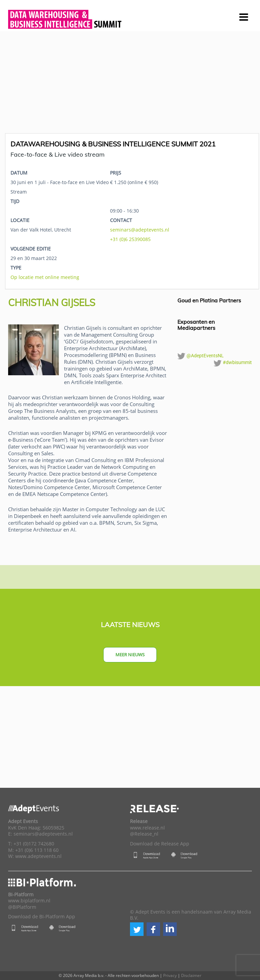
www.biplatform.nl (29, 901)
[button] (137, 929)
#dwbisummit (233, 363)
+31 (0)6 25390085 (130, 239)
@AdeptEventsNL (201, 356)
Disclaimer (191, 975)
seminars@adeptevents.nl (140, 230)
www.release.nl (147, 828)
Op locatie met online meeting (45, 277)
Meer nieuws (130, 655)
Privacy (170, 975)
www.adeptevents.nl (38, 856)
